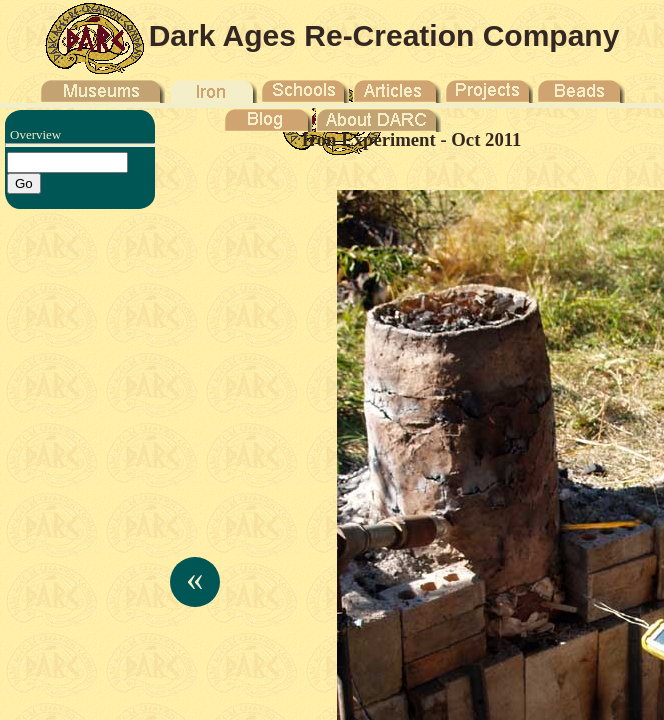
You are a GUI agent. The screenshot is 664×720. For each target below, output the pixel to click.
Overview (35, 134)
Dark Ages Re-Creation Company (384, 35)
